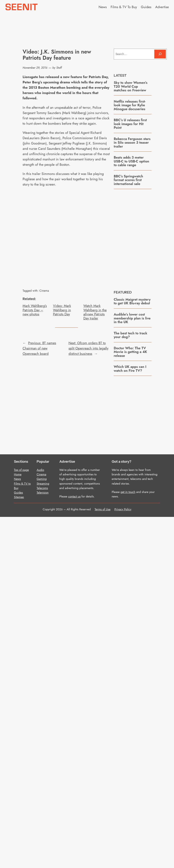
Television (43, 493)
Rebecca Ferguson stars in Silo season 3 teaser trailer (132, 143)
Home (18, 474)
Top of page (21, 470)
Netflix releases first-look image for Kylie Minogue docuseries (130, 105)
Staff (59, 68)
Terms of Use (103, 509)
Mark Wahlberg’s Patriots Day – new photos (35, 310)
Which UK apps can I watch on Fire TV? (130, 369)
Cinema (44, 291)
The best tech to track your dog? (130, 335)
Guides (18, 493)
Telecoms (42, 488)
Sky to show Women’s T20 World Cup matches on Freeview (131, 86)
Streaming (43, 484)
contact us (74, 496)
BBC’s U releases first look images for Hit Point (130, 124)
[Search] (160, 54)
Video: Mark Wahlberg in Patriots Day (62, 310)
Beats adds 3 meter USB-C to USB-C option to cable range (131, 161)
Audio (40, 470)
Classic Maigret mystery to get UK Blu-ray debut (132, 301)
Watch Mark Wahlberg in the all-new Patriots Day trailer (95, 312)
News (17, 479)
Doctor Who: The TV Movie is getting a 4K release (130, 352)
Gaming (42, 479)
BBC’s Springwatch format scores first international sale (128, 180)
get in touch (128, 492)
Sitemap (19, 497)
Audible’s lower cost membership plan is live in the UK (132, 318)
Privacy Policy (123, 509)
